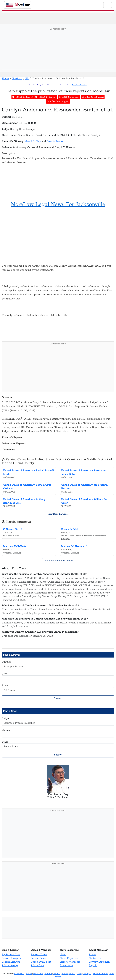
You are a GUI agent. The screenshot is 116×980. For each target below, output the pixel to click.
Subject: (6, 662)
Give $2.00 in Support (46, 97)
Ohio (79, 973)
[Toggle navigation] (108, 5)
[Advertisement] (58, 53)
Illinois (57, 973)
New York (38, 973)
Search (58, 698)
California (19, 973)
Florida (48, 973)
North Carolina (100, 973)
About (92, 954)
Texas (29, 973)
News (63, 954)
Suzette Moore (55, 141)
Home (5, 78)
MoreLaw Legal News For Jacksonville (58, 204)
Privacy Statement (100, 962)
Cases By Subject (41, 962)
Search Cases (39, 954)
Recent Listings (11, 962)
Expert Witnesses (70, 962)
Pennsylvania (68, 973)
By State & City (11, 954)
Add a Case (38, 965)
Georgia (87, 973)
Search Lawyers (11, 958)
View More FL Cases (58, 514)
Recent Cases (39, 958)
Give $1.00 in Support (23, 97)
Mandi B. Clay (33, 141)
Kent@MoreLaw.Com (79, 85)
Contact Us (95, 958)
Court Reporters (69, 958)
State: (5, 685)
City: (4, 674)
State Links (67, 965)
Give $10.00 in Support (93, 97)
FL (27, 78)
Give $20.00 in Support (58, 101)
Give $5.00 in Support (69, 97)
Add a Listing (10, 965)
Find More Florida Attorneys (58, 560)
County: (6, 730)
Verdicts (17, 78)
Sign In (93, 965)
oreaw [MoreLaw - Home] (18, 5)
